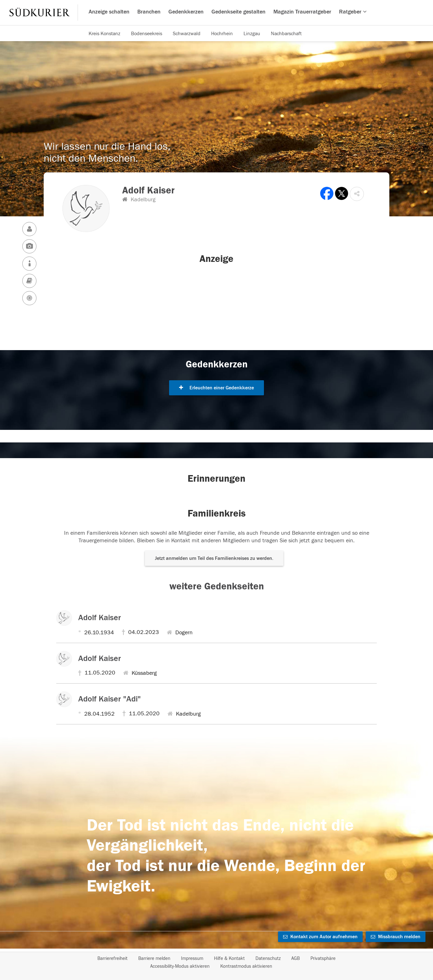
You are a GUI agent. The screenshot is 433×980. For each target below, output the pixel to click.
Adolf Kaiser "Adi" (110, 699)
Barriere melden (154, 958)
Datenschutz (268, 958)
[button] (357, 194)
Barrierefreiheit (112, 958)
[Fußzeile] (216, 962)
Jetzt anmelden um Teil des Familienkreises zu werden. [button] (214, 558)
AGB (296, 958)
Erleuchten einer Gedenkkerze (216, 388)
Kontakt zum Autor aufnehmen (320, 937)
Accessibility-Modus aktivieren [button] (180, 966)
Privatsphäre (323, 958)
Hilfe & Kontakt (229, 958)
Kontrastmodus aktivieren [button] (246, 966)
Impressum (192, 958)
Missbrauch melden (396, 937)
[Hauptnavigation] (216, 13)
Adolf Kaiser (100, 618)
